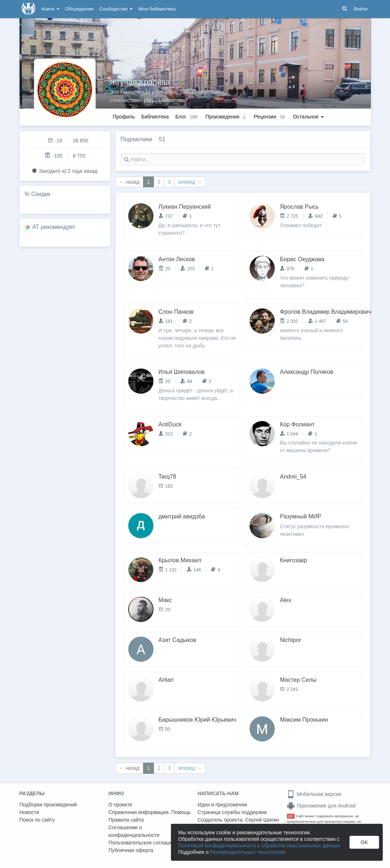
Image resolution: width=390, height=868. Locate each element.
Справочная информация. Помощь (150, 812)
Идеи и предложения (223, 805)
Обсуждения (79, 9)
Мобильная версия (314, 794)
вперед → (190, 182)
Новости (29, 812)
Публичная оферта (131, 850)
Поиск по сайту (37, 820)
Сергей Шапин (262, 820)
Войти (361, 9)
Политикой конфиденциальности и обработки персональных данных (259, 846)
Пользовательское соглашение (145, 843)
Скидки (41, 194)
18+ (291, 816)
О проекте (121, 805)
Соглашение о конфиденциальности (134, 831)
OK (364, 842)
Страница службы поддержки (232, 812)
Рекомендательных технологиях (248, 852)
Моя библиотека (157, 9)
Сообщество (116, 9)
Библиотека (155, 117)
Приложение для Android (321, 806)
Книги (51, 9)
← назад (130, 182)
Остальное (308, 117)
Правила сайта (126, 820)
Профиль (124, 117)
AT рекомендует (54, 227)
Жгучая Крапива (140, 82)
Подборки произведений (48, 805)
